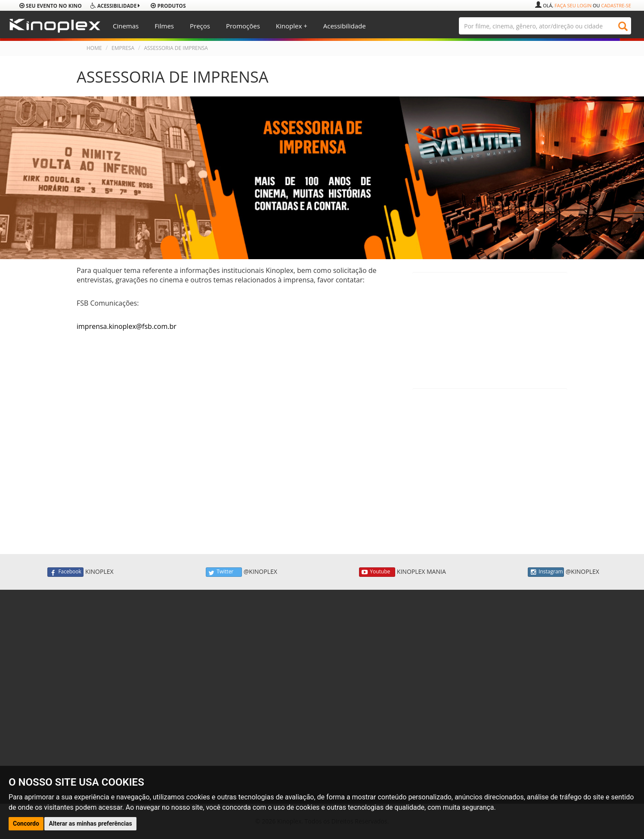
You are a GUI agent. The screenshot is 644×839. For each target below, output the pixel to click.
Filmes (164, 26)
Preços (200, 26)
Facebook (65, 572)
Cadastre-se (616, 5)
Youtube (377, 572)
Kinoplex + (292, 26)
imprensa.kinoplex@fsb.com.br (127, 326)
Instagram (546, 572)
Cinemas (126, 26)
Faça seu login (573, 5)
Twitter (224, 572)
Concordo (26, 824)
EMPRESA (123, 48)
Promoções (243, 26)
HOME (94, 48)
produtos (168, 6)
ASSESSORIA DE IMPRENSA (176, 48)
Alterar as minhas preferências (90, 824)
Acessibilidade (345, 26)
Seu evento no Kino (51, 6)
